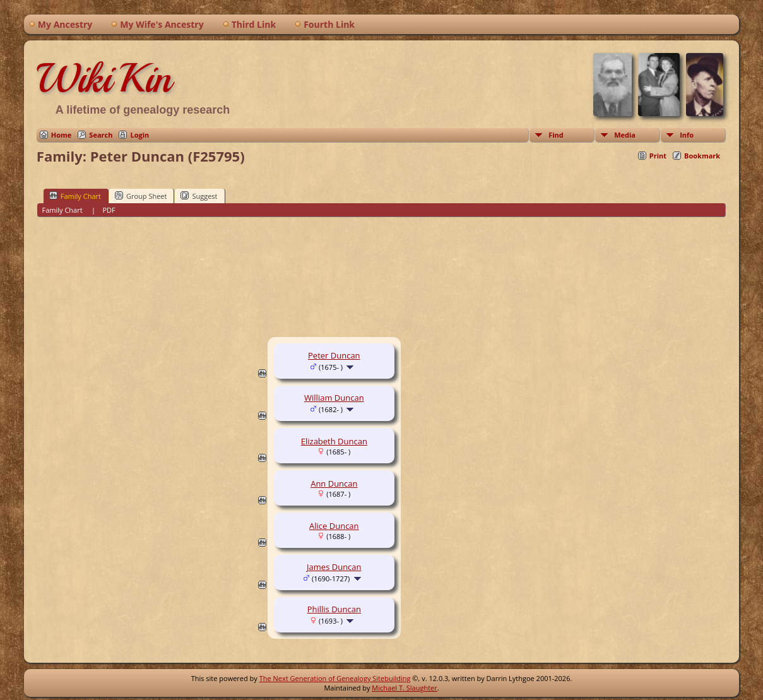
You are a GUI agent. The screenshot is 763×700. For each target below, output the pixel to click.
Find (556, 135)
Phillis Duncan (334, 609)
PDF (109, 210)
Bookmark (702, 156)
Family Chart (75, 196)
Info (687, 135)
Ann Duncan (334, 483)
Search (101, 135)
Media (625, 135)
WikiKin (104, 78)
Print (658, 156)
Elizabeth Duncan (334, 441)
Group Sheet (141, 196)
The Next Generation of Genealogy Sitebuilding (335, 678)
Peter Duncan (334, 355)
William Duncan (334, 398)
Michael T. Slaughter (404, 688)
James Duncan (334, 567)
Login (139, 135)
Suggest (199, 196)
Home (62, 135)
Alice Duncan (334, 526)
